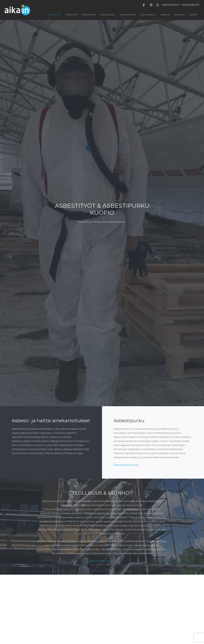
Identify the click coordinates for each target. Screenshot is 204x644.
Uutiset (193, 15)
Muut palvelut (148, 15)
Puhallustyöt (108, 15)
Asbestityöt (55, 15)
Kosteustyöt (89, 15)
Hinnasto (165, 15)
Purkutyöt (72, 15)
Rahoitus (180, 15)
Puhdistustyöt (128, 15)
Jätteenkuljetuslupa (102, 561)
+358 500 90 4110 (168, 5)
